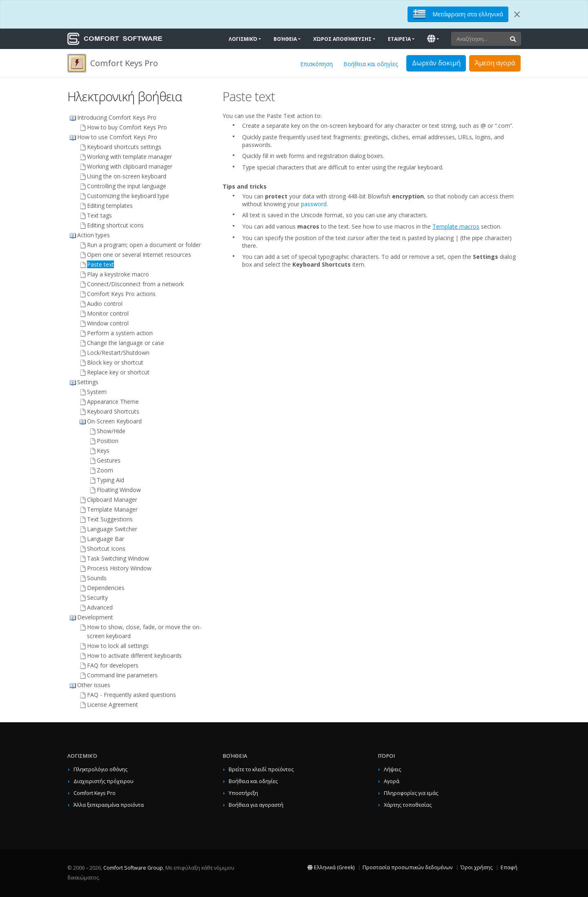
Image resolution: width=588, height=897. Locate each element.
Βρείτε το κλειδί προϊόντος (261, 769)
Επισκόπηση (316, 64)
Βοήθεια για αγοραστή (256, 805)
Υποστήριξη (243, 793)
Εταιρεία (399, 39)
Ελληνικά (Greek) (331, 867)
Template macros (456, 226)
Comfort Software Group (133, 868)
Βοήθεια (285, 39)
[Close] (517, 14)
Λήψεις (392, 769)
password (314, 204)
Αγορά (392, 781)
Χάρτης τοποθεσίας (408, 805)
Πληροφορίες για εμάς (411, 793)
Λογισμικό (243, 39)
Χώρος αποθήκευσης (342, 39)
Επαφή (509, 867)
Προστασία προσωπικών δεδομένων (408, 867)
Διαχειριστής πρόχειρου (104, 781)
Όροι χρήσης (477, 867)
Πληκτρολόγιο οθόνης (100, 769)
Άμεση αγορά (495, 63)
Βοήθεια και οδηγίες (371, 64)
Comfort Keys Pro (95, 793)
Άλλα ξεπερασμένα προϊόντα (109, 805)
